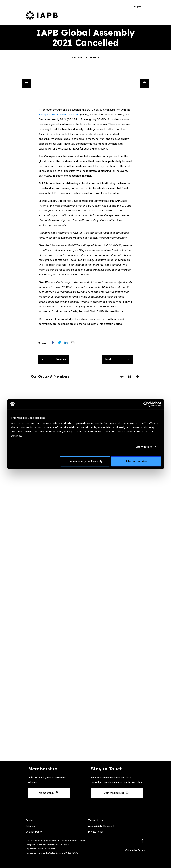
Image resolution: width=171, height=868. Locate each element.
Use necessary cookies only (85, 461)
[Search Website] (135, 15)
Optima (141, 850)
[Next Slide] (145, 83)
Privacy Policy (96, 832)
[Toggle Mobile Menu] (142, 15)
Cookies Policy (34, 832)
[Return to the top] (142, 841)
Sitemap (30, 826)
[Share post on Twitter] (61, 343)
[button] (139, 7)
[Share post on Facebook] (55, 343)
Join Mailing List (116, 793)
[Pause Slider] (130, 377)
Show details (144, 447)
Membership (49, 793)
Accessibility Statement (101, 826)
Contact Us (32, 820)
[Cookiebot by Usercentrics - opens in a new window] (146, 404)
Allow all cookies (136, 461)
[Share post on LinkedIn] (68, 343)
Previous (54, 359)
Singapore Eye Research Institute (59, 115)
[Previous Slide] (27, 83)
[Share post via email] (74, 343)
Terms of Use (96, 820)
